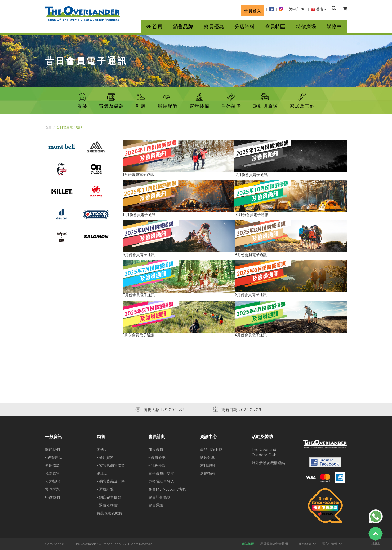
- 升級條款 (157, 465)
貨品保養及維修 (110, 513)
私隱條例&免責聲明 (274, 544)
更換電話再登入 (161, 481)
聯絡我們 (52, 497)
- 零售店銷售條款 (111, 465)
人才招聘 (52, 481)
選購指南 (207, 473)
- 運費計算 (105, 489)
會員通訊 (156, 505)
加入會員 (156, 450)
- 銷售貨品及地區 (111, 481)
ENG (302, 9)
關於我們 (52, 450)
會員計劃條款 (159, 497)
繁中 (292, 9)
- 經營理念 (54, 457)
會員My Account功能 (167, 489)
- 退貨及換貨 (107, 505)
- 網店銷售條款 (109, 497)
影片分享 (207, 457)
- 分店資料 (105, 457)
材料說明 (207, 465)
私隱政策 (52, 473)
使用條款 (52, 465)
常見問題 (52, 489)
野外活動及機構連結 (268, 463)
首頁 (48, 127)
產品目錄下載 (211, 450)
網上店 (102, 473)
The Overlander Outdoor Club (266, 452)
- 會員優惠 (157, 457)
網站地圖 (248, 544)
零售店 (102, 450)
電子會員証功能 (161, 473)
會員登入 (252, 11)
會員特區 (275, 27)
